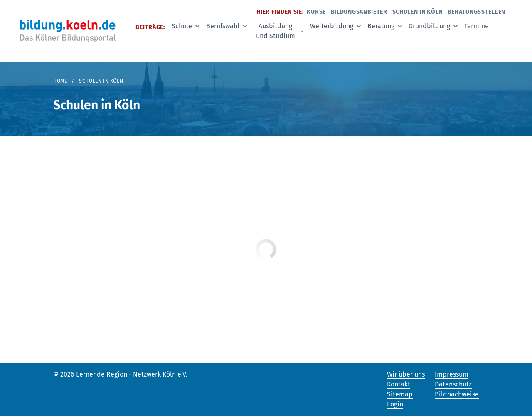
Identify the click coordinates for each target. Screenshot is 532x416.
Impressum (452, 374)
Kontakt (399, 384)
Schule (186, 26)
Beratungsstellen (477, 12)
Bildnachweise (457, 394)
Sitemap (400, 394)
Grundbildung (433, 26)
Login (395, 404)
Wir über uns (406, 374)
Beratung (385, 26)
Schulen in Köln (418, 12)
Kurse (316, 12)
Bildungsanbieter (359, 12)
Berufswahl (227, 26)
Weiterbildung (335, 26)
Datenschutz (453, 384)
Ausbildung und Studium (280, 31)
